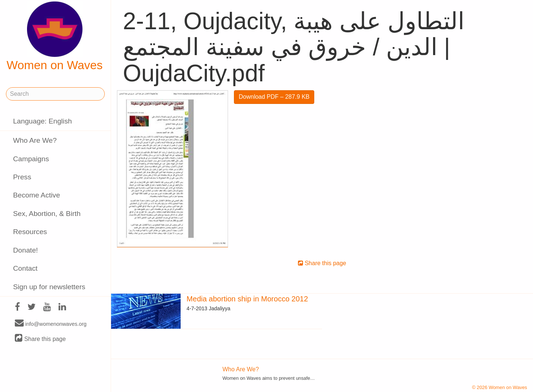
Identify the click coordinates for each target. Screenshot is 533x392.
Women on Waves (55, 37)
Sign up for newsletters (49, 287)
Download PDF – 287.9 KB (274, 97)
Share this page (40, 339)
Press (22, 177)
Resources (30, 232)
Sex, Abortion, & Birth (47, 214)
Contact (25, 268)
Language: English (42, 121)
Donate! (25, 250)
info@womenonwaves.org (51, 324)
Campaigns (31, 159)
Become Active (36, 195)
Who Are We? (35, 140)
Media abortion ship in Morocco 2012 (247, 299)
